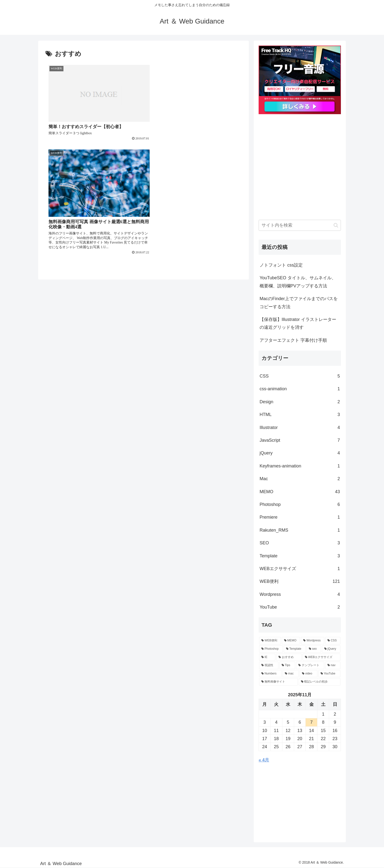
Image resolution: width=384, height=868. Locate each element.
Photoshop (300, 504)
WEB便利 (300, 581)
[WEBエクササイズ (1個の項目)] (322, 657)
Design (300, 402)
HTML (300, 415)
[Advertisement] (300, 172)
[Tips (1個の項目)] (287, 665)
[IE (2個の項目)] (267, 657)
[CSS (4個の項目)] (333, 641)
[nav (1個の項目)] (333, 665)
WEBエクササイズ (300, 569)
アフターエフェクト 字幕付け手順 (293, 340)
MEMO (300, 492)
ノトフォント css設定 (281, 265)
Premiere (300, 517)
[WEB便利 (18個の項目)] (270, 641)
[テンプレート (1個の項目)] (310, 665)
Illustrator (300, 428)
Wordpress (300, 594)
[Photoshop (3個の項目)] (271, 649)
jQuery (300, 453)
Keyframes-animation (300, 466)
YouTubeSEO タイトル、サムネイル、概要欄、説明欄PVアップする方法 (298, 282)
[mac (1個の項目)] (291, 674)
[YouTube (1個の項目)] (329, 674)
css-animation (300, 389)
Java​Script (300, 440)
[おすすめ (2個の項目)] (289, 657)
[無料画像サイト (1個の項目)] (278, 682)
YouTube (300, 607)
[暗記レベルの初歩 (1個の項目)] (320, 682)
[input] (300, 225)
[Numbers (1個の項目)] (270, 674)
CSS (300, 376)
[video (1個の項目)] (309, 674)
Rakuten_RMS (300, 530)
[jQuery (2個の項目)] (331, 649)
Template (300, 556)
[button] (336, 225)
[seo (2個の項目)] (314, 649)
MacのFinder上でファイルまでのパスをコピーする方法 (299, 303)
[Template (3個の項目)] (295, 649)
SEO (300, 543)
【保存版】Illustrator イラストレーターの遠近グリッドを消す (298, 323)
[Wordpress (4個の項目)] (313, 641)
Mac (300, 479)
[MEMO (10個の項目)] (291, 641)
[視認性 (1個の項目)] (269, 665)
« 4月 (264, 760)
